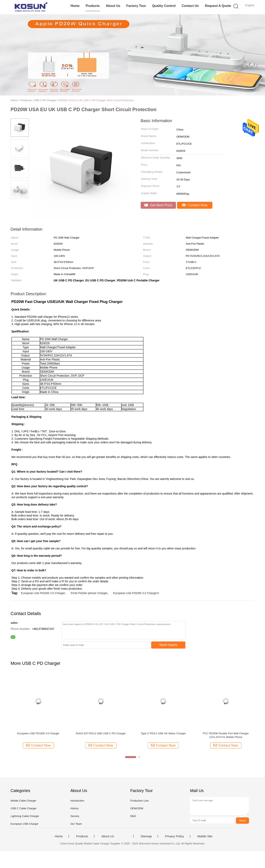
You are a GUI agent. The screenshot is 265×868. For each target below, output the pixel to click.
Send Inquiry (168, 645)
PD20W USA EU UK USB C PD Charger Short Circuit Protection (96, 100)
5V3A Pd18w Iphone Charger (89, 593)
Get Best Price (158, 205)
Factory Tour (136, 6)
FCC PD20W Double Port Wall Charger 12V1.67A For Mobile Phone (226, 735)
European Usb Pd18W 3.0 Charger (43, 593)
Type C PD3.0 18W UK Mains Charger (163, 733)
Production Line (139, 801)
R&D (133, 816)
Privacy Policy (174, 836)
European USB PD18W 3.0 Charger (38, 733)
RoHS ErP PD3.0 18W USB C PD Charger (101, 733)
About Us (113, 6)
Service (75, 816)
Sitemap (146, 836)
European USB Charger (24, 824)
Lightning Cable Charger (25, 816)
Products (93, 6)
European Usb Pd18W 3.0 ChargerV (136, 593)
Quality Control (164, 6)
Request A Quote (218, 6)
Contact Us (190, 6)
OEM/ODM (137, 808)
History (74, 808)
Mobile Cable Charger (23, 801)
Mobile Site (205, 836)
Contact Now (195, 205)
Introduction (77, 801)
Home (75, 6)
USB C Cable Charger (24, 808)
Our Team (76, 824)
